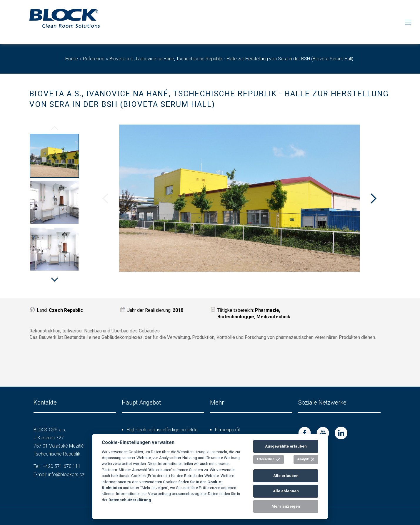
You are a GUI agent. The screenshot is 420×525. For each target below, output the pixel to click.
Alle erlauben (286, 476)
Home (72, 59)
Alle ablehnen (286, 491)
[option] (54, 157)
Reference (94, 59)
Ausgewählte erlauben (286, 446)
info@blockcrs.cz (66, 475)
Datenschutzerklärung (130, 500)
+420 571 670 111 (62, 466)
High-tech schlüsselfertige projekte (162, 430)
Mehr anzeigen (286, 506)
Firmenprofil (227, 430)
